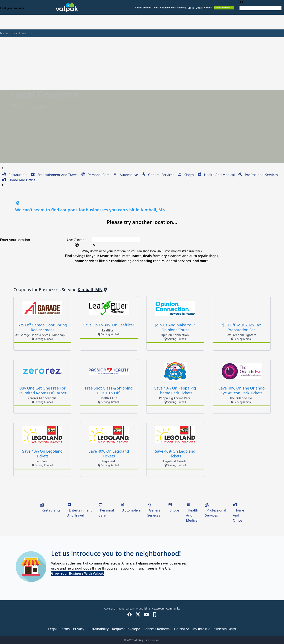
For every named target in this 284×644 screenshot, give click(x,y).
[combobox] (260, 7)
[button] (195, 8)
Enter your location (15, 240)
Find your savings (12, 8)
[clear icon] (94, 245)
